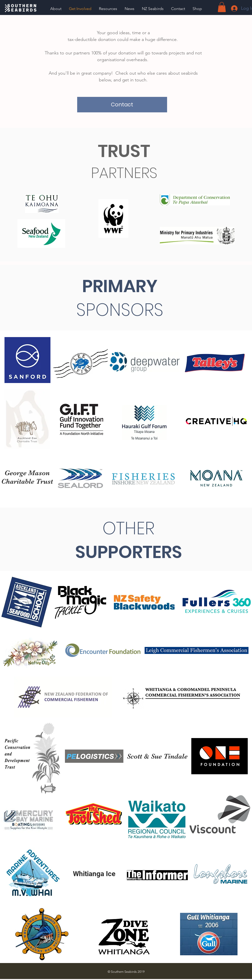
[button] (108, 9)
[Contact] (122, 105)
